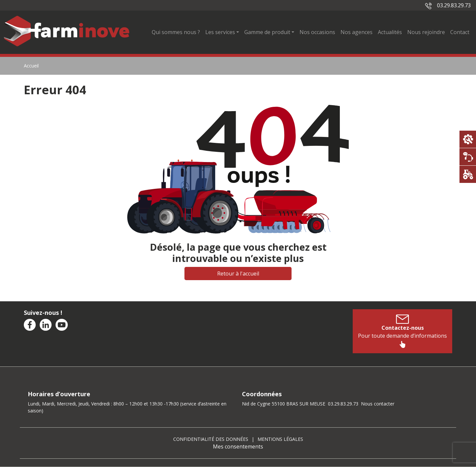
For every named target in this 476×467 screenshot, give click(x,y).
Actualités (390, 32)
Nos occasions (317, 32)
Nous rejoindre (426, 32)
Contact (460, 32)
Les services (220, 32)
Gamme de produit (267, 32)
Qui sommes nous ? (176, 32)
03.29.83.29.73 (448, 5)
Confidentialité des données (211, 439)
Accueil (31, 66)
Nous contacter (378, 404)
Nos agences (357, 32)
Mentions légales (280, 439)
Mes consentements (238, 446)
